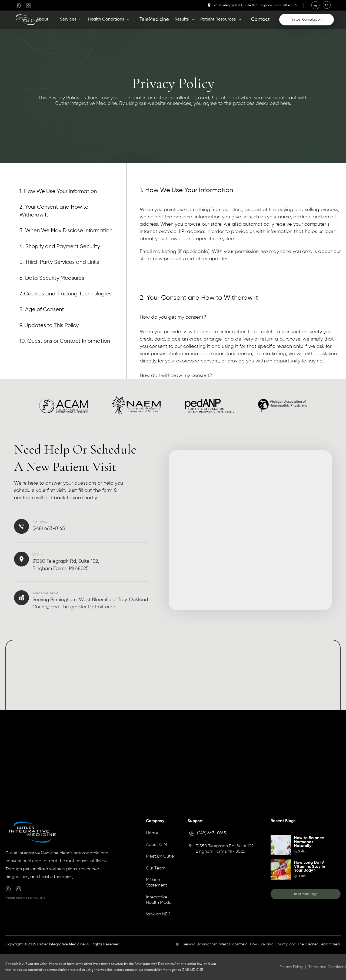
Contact (260, 19)
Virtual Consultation (307, 19)
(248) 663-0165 (212, 833)
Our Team (156, 868)
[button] (47, 19)
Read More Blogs (306, 894)
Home (152, 833)
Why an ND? (158, 914)
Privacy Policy (291, 967)
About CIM (157, 845)
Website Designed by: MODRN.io (25, 898)
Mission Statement (157, 883)
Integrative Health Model (159, 900)
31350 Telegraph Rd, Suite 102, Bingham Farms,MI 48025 (225, 849)
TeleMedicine (154, 19)
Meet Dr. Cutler (161, 856)
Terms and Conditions (327, 967)
